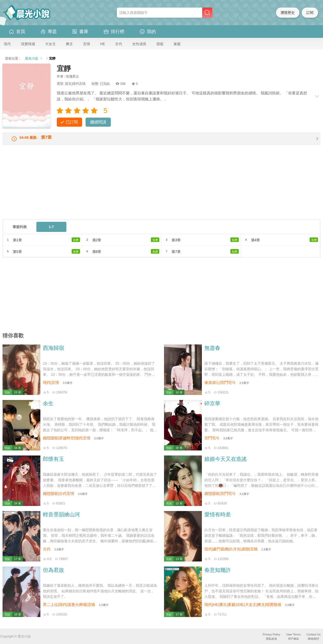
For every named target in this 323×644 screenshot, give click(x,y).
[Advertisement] (154, 188)
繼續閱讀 (98, 122)
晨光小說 (32, 59)
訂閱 (310, 13)
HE (103, 44)
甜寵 (160, 44)
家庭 (177, 44)
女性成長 (139, 44)
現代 (7, 44)
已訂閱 (72, 122)
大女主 (50, 44)
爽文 (69, 44)
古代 (119, 44)
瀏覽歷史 (288, 13)
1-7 (51, 231)
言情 (87, 44)
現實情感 (28, 44)
